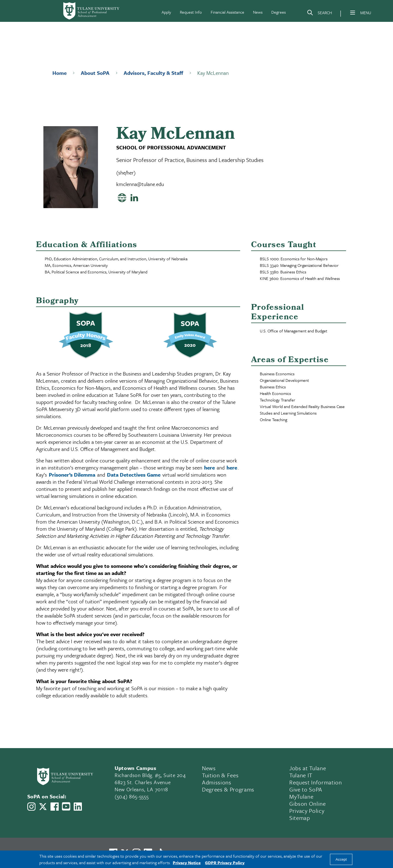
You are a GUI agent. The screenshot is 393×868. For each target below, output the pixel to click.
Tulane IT (301, 775)
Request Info (191, 12)
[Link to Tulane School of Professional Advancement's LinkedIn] (78, 807)
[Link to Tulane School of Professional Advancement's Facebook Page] (55, 807)
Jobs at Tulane (308, 768)
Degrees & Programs (228, 789)
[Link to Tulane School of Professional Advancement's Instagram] (31, 807)
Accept (341, 859)
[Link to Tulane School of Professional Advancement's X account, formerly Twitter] (43, 807)
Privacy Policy (307, 811)
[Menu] (353, 13)
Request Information (316, 782)
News (258, 12)
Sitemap (300, 818)
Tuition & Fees (220, 775)
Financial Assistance (227, 12)
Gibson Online (308, 804)
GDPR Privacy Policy (225, 863)
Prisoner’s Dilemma (72, 475)
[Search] (319, 14)
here (209, 467)
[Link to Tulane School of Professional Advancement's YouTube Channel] (66, 806)
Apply (166, 12)
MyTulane (301, 796)
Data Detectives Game (134, 475)
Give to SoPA (306, 789)
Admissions (217, 782)
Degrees (279, 12)
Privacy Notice (187, 863)
